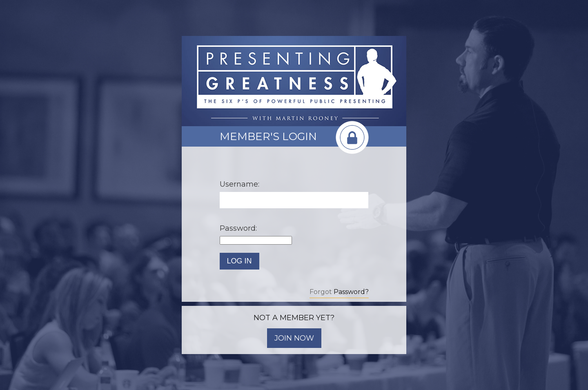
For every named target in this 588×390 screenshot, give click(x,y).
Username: (239, 184)
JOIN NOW (294, 338)
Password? (351, 292)
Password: (238, 228)
